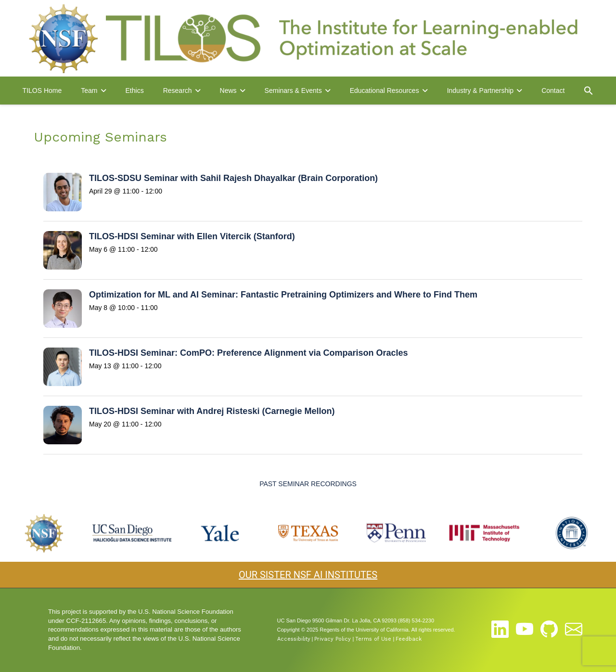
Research (178, 90)
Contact (553, 90)
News (228, 90)
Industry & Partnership (481, 90)
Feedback (409, 639)
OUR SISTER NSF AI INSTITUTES (308, 575)
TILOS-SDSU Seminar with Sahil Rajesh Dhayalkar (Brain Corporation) (233, 178)
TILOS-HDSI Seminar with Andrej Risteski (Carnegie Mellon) (212, 411)
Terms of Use (373, 639)
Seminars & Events (293, 90)
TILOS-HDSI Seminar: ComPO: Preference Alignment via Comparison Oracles (249, 353)
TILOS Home (42, 90)
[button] (589, 90)
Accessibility (294, 639)
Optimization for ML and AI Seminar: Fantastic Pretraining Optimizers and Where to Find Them (283, 295)
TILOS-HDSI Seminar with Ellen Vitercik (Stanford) (192, 236)
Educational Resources (385, 90)
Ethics (135, 90)
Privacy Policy (333, 639)
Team (89, 90)
